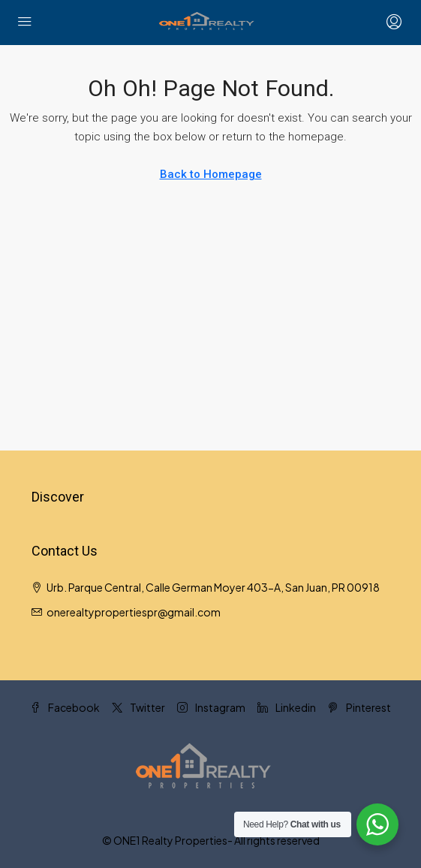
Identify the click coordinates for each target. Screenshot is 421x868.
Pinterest (359, 707)
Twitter (138, 707)
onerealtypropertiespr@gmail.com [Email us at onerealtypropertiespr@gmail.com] (134, 612)
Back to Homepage (211, 174)
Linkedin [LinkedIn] (287, 707)
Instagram (211, 707)
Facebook (65, 707)
